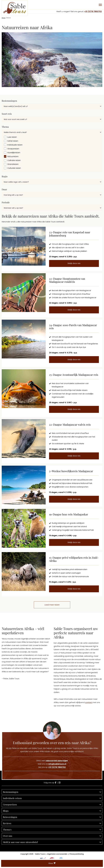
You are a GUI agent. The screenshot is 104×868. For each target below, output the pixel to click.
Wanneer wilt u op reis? (13, 208)
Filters (52, 863)
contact (89, 702)
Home (4, 18)
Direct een (52, 761)
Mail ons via (52, 764)
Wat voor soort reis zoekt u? (15, 119)
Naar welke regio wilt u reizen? (16, 182)
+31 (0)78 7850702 (93, 11)
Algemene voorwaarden (57, 854)
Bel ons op (52, 767)
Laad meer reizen (52, 605)
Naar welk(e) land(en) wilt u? (16, 106)
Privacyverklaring (77, 854)
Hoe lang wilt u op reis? (13, 195)
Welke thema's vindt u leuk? (15, 132)
